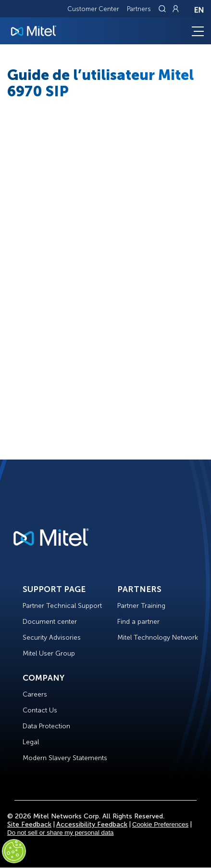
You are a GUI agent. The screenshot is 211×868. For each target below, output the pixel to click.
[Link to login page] (175, 9)
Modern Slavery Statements (65, 758)
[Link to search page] (163, 9)
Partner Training (141, 606)
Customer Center (93, 9)
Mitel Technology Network (158, 638)
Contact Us (40, 710)
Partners (139, 9)
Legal (31, 742)
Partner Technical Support (62, 606)
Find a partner (138, 622)
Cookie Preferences (160, 824)
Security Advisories (52, 638)
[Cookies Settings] (14, 851)
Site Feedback (29, 824)
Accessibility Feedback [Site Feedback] (92, 824)
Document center (50, 622)
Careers (35, 694)
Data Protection (46, 726)
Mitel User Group (49, 653)
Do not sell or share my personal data (61, 833)
